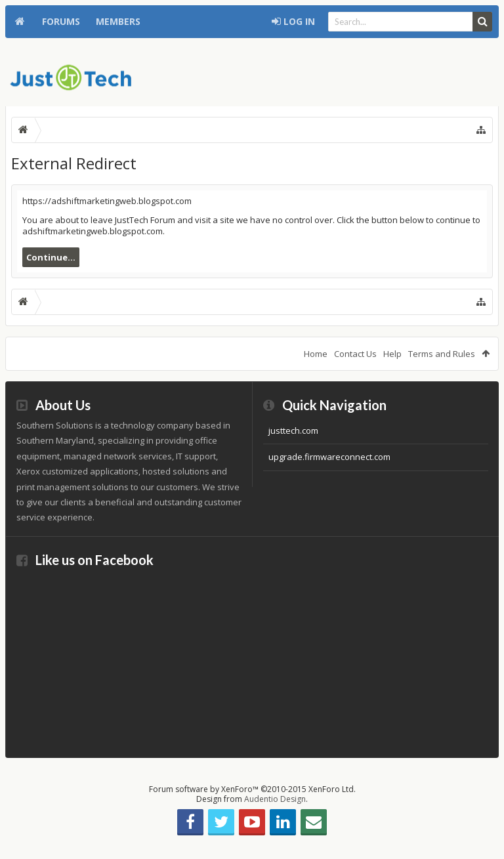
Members (118, 21)
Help (392, 354)
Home (20, 22)
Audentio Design (275, 799)
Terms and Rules (442, 354)
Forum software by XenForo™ (252, 789)
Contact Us (355, 354)
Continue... (51, 257)
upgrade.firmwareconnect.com (329, 457)
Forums (61, 21)
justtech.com (293, 430)
